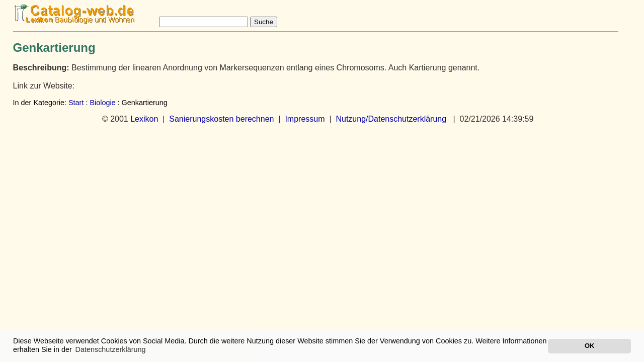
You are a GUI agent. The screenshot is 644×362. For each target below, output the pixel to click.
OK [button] (589, 346)
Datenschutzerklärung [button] (111, 349)
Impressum (305, 119)
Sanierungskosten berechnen (221, 119)
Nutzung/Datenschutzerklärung (391, 119)
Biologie (102, 103)
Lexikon (144, 119)
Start (76, 103)
